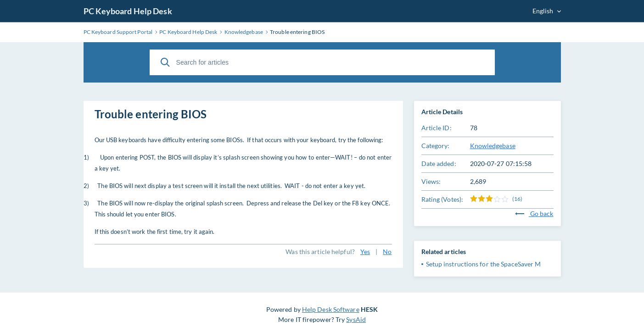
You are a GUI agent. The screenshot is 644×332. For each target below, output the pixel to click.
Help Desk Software (331, 309)
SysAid (356, 319)
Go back (534, 213)
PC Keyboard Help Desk (128, 11)
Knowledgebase (493, 146)
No (387, 252)
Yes (365, 252)
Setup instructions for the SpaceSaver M (484, 264)
